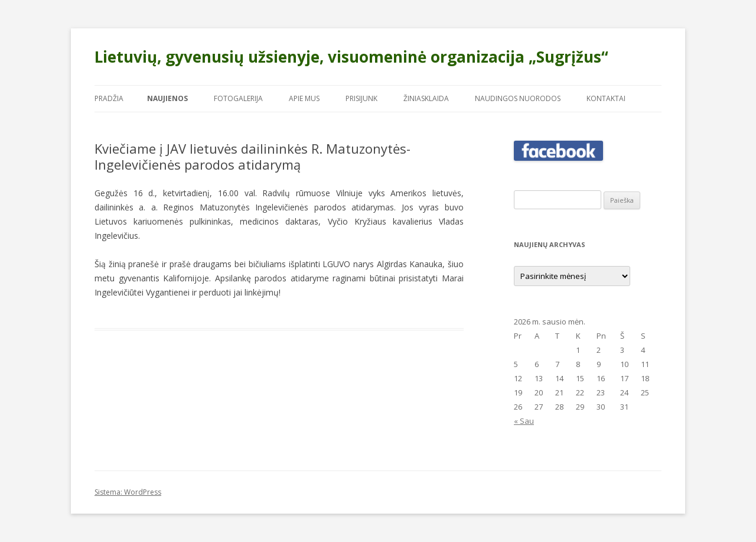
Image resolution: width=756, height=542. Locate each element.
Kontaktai (606, 98)
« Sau (524, 421)
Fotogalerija (238, 98)
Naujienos (167, 98)
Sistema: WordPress (128, 492)
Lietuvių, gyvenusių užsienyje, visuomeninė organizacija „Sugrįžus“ (351, 57)
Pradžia (109, 98)
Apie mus (304, 98)
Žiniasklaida (426, 98)
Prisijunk (361, 98)
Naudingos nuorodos (518, 98)
